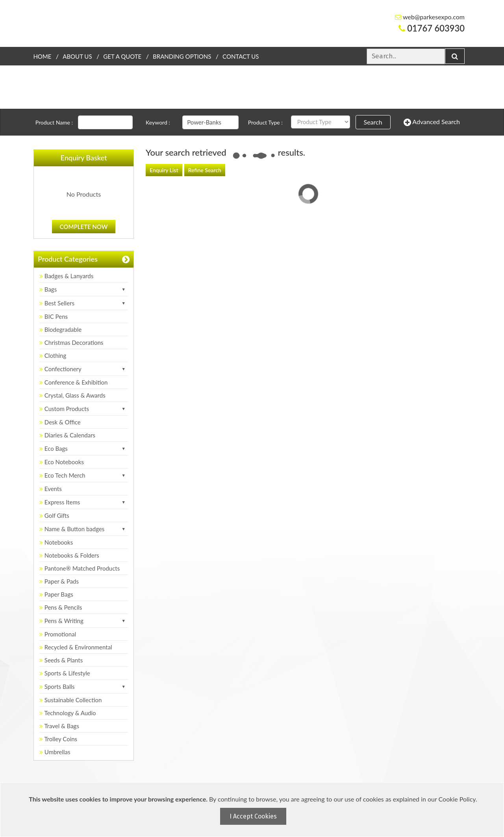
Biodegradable (60, 329)
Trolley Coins (59, 739)
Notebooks (56, 542)
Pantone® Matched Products (80, 568)
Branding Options (182, 56)
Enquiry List (164, 170)
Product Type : (265, 122)
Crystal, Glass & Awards (72, 395)
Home (42, 56)
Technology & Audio (68, 713)
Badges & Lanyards (66, 276)
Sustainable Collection (70, 700)
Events (51, 489)
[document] (253, 810)
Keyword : (158, 122)
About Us (77, 56)
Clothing (53, 355)
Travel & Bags (59, 726)
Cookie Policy (457, 799)
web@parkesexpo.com (430, 17)
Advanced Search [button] (432, 122)
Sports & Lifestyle (65, 673)
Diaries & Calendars (67, 435)
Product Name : (54, 122)
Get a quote (122, 56)
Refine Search (205, 170)
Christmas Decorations (71, 342)
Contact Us (241, 56)
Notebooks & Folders (69, 555)
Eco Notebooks (62, 462)
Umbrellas (55, 752)
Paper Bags (56, 594)
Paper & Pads (59, 581)
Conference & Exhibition (73, 382)
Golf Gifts (54, 515)
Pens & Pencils (61, 607)
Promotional (58, 634)
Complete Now (84, 227)
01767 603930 (432, 28)
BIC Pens (54, 316)
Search (373, 122)
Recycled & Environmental (76, 647)
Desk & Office (60, 422)
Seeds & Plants (61, 660)
